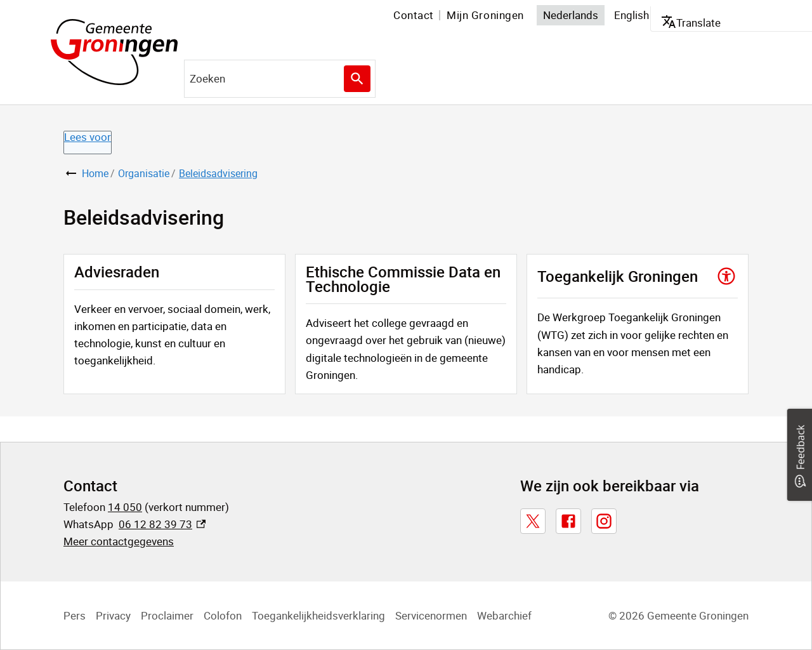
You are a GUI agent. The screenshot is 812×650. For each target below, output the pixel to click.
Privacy (113, 615)
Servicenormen (431, 615)
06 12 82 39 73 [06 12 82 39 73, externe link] (162, 524)
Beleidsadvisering (218, 173)
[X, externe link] (533, 521)
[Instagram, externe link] (604, 521)
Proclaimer (167, 615)
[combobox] (280, 79)
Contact (414, 15)
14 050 (125, 507)
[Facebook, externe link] (568, 521)
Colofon (223, 615)
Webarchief (504, 615)
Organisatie (144, 173)
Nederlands (571, 15)
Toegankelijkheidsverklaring (318, 615)
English (632, 15)
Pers (75, 615)
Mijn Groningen (485, 15)
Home (95, 173)
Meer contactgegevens (119, 541)
